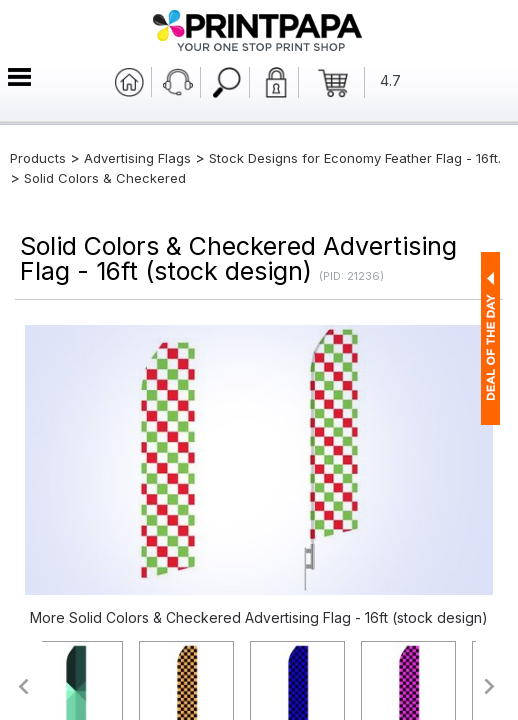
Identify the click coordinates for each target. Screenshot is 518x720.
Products (38, 158)
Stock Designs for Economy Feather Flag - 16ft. (355, 158)
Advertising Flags (137, 158)
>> (490, 686)
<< (22, 686)
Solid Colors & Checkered (105, 178)
